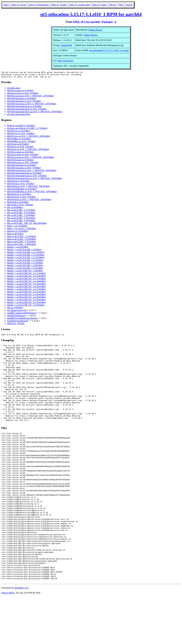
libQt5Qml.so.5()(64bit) (18, 182)
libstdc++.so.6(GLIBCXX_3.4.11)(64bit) (26, 275)
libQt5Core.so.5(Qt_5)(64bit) (21, 135)
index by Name (100, 5)
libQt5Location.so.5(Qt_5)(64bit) (23, 94)
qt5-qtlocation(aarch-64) (18, 116)
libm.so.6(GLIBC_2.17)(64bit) (22, 238)
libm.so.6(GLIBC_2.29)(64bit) (22, 240)
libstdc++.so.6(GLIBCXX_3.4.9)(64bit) (26, 306)
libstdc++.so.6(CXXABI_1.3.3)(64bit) (25, 261)
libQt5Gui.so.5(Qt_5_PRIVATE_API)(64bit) (28, 151)
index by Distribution (39, 5)
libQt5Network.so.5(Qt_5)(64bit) (23, 164)
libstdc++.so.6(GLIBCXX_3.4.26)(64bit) (26, 296)
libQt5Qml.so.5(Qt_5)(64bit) (21, 185)
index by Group (19, 5)
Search (129, 5)
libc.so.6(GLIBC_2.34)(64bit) (21, 219)
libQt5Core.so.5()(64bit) (18, 132)
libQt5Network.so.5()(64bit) (20, 161)
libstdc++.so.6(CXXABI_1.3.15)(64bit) (26, 259)
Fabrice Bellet (8, 640)
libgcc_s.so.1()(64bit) (17, 227)
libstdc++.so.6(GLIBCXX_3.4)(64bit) (25, 272)
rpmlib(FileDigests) (16, 317)
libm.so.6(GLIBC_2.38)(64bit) (22, 246)
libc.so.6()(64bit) (15, 209)
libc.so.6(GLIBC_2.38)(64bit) (21, 222)
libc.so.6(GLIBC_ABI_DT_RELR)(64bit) (27, 225)
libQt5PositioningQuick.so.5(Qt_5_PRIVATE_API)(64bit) (35, 113)
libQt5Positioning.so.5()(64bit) (22, 100)
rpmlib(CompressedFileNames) (22, 314)
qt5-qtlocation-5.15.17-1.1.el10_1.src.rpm (109, 50)
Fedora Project (95, 30)
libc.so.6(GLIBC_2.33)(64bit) (21, 217)
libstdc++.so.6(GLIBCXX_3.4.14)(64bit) (26, 277)
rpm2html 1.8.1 (22, 635)
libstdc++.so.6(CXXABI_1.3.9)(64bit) (25, 269)
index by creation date (79, 5)
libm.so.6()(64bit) (15, 235)
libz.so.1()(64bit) (15, 309)
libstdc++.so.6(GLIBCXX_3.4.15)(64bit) (26, 280)
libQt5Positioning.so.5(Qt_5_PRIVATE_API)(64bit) (32, 105)
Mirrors (113, 5)
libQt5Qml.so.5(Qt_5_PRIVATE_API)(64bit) (28, 188)
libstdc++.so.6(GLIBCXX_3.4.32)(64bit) (26, 304)
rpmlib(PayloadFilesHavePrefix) (22, 320)
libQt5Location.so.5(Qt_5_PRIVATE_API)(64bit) (31, 97)
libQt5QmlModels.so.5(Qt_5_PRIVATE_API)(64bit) (32, 193)
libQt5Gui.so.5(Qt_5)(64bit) (20, 148)
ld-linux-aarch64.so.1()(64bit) (21, 127)
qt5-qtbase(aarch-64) (17, 312)
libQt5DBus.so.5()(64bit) (19, 140)
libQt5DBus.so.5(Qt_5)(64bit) (21, 143)
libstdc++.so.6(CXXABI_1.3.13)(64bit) (26, 256)
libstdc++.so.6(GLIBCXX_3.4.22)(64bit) (26, 293)
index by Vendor (59, 5)
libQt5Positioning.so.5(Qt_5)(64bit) (24, 102)
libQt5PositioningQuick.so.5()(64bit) (24, 108)
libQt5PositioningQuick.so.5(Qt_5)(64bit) (27, 110)
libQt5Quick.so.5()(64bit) (19, 195)
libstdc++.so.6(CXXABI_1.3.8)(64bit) (25, 267)
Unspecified (66, 45)
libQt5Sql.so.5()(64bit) (18, 203)
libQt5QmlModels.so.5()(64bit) (22, 190)
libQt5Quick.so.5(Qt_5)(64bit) (21, 198)
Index (6, 5)
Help (121, 5)
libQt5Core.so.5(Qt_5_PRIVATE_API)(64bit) (29, 137)
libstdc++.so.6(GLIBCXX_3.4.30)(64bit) (26, 301)
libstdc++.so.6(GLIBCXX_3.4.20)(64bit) (26, 288)
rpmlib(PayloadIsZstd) (18, 322)
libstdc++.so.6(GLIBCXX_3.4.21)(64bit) (26, 290)
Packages (107, 22)
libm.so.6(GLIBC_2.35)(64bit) (22, 243)
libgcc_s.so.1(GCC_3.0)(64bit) (22, 230)
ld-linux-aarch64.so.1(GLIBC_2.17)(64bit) (27, 130)
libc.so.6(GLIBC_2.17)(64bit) (21, 211)
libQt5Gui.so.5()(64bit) (18, 145)
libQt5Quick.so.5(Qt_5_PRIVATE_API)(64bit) (29, 201)
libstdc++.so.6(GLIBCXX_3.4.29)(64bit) (26, 298)
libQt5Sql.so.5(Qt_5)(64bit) (20, 206)
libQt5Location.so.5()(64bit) (20, 92)
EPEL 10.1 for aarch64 (86, 22)
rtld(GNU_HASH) (16, 325)
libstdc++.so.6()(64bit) (18, 248)
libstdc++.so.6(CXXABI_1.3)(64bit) (24, 251)
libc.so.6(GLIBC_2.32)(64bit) (21, 214)
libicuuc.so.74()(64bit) (18, 232)
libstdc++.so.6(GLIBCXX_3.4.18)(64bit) (26, 283)
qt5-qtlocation (14, 89)
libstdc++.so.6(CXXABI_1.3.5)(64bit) (25, 264)
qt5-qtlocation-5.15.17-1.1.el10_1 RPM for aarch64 (91, 14)
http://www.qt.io (65, 61)
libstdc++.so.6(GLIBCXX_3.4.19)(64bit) (26, 285)
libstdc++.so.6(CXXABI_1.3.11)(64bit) (26, 254)
